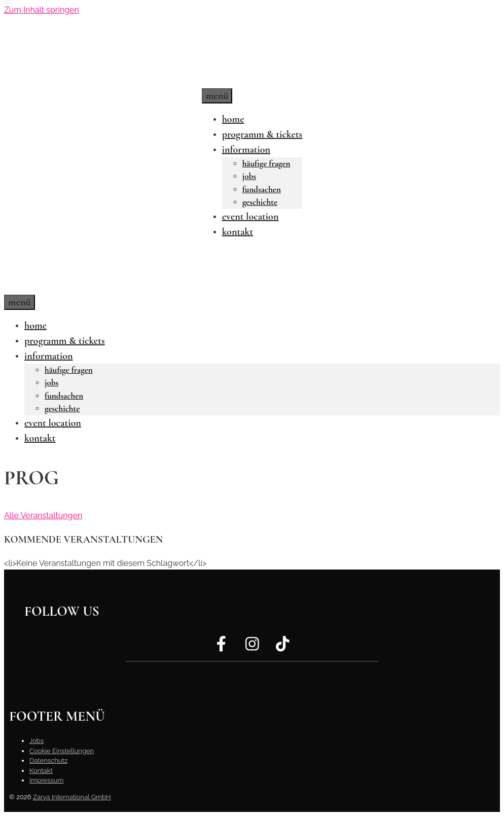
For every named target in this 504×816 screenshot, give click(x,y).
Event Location (250, 217)
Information (246, 150)
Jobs (249, 176)
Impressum (46, 780)
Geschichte (260, 202)
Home (233, 119)
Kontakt (238, 232)
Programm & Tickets (262, 134)
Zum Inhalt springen (42, 10)
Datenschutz (48, 760)
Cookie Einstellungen (62, 751)
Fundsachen (262, 189)
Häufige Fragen (266, 164)
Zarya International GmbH (72, 797)
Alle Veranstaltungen (43, 516)
